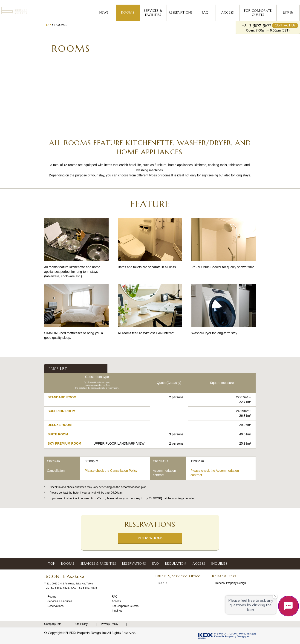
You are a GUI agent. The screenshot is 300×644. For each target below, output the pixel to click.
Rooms (128, 12)
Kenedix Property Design (231, 583)
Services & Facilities (153, 13)
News (104, 12)
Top (47, 25)
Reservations (181, 12)
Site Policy (83, 624)
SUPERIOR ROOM (62, 411)
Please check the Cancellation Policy (111, 471)
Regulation (174, 563)
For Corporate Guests (258, 13)
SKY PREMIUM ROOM (64, 443)
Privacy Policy (112, 624)
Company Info (55, 624)
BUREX (163, 583)
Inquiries (217, 563)
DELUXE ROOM (60, 425)
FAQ (205, 12)
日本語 (288, 12)
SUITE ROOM (58, 434)
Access (228, 12)
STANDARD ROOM (62, 397)
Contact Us (285, 25)
